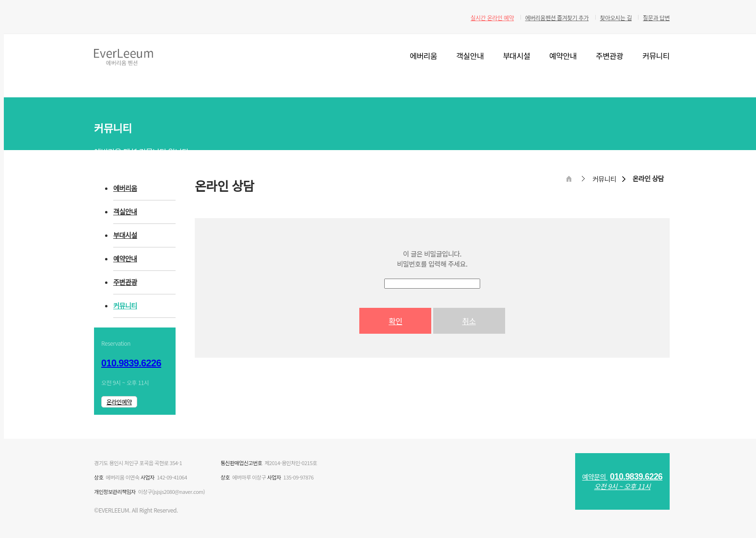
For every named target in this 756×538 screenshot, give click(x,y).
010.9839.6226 (131, 363)
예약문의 (622, 481)
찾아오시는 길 (616, 18)
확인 (395, 321)
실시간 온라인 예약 (492, 18)
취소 (469, 321)
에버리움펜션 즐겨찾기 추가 (557, 18)
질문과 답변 (656, 18)
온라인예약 (119, 402)
